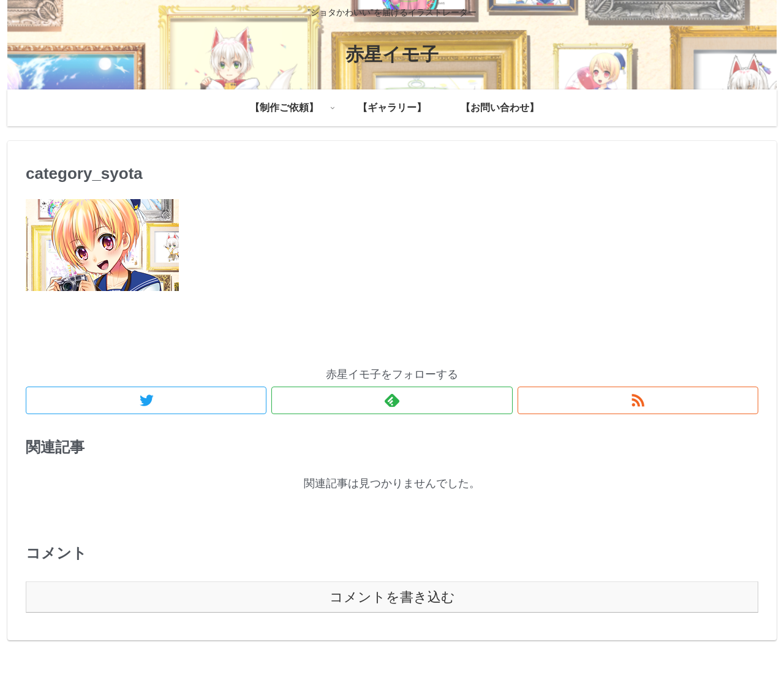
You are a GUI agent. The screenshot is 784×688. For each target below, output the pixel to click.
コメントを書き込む (392, 597)
